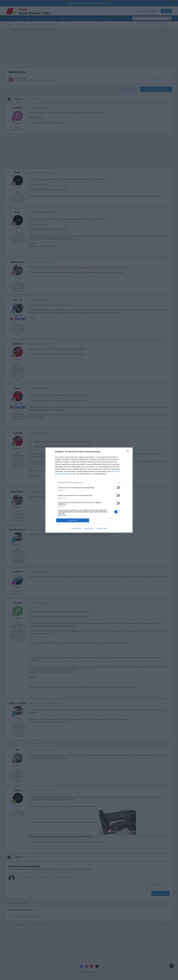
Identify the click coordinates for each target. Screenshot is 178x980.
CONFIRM (73, 520)
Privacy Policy (102, 528)
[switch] (117, 488)
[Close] (128, 452)
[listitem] (89, 483)
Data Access (89, 528)
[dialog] (89, 490)
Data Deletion (76, 528)
